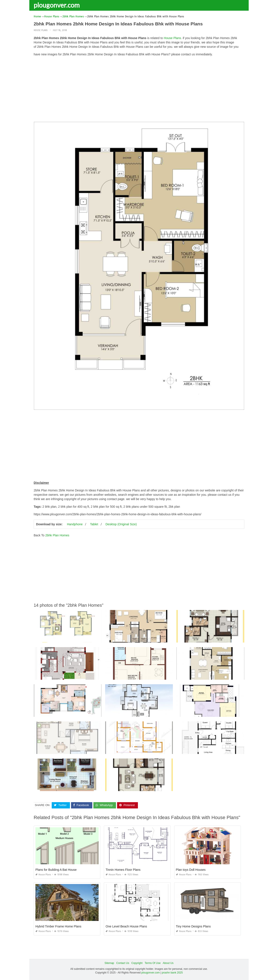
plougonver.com (57, 5)
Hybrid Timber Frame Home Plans (58, 926)
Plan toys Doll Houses (191, 870)
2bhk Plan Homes (57, 535)
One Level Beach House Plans (126, 926)
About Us (168, 963)
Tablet (94, 524)
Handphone (75, 524)
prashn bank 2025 (172, 973)
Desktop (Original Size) (121, 524)
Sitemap (109, 963)
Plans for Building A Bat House (56, 870)
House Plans (41, 30)
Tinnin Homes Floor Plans (123, 870)
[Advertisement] (139, 90)
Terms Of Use (153, 963)
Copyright (137, 963)
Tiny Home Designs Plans (193, 926)
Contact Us (123, 963)
